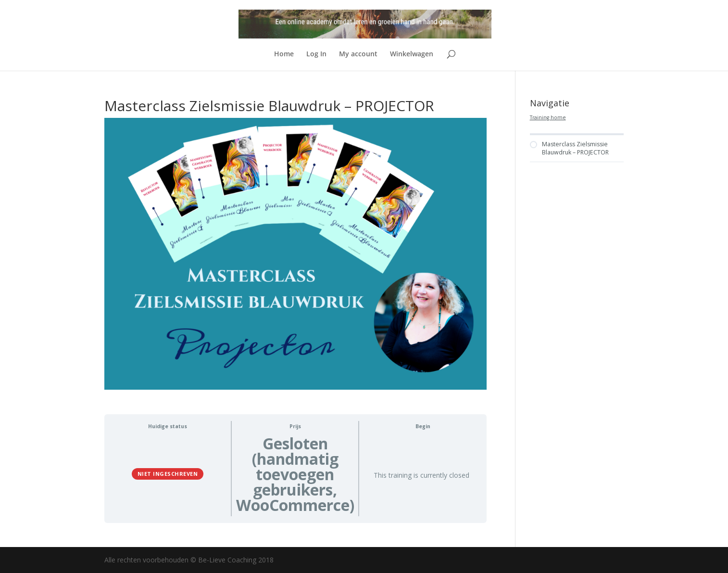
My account (358, 54)
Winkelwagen (412, 54)
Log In (316, 54)
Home (284, 54)
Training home (548, 117)
